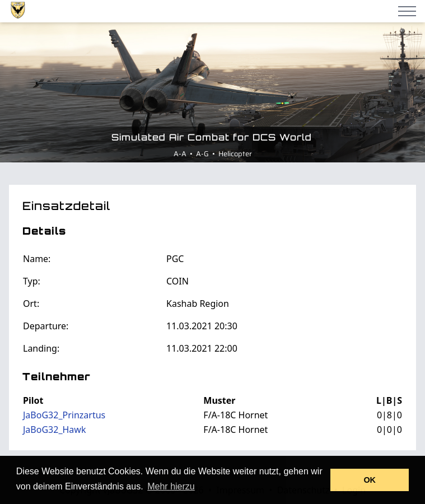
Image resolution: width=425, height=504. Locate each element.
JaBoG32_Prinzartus (64, 415)
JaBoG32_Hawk (54, 430)
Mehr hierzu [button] (171, 486)
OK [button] (370, 480)
